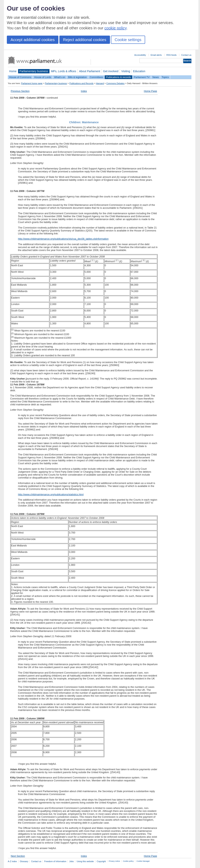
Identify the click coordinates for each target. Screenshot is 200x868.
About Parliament (90, 71)
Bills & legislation (77, 77)
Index (84, 91)
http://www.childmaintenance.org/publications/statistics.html (51, 494)
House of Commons (20, 77)
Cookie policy (128, 861)
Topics (165, 77)
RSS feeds (171, 55)
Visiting (126, 71)
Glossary (24, 861)
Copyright (101, 861)
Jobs (71, 861)
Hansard (100, 83)
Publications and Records (81, 83)
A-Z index (12, 861)
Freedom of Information (55, 861)
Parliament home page (32, 83)
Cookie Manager (143, 861)
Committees (96, 77)
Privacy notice (114, 861)
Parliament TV (142, 77)
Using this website (85, 861)
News (156, 77)
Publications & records (118, 77)
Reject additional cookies (85, 40)
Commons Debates (115, 83)
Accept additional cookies (33, 40)
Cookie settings (128, 40)
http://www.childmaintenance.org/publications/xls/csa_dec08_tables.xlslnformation (63, 239)
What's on (60, 77)
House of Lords (43, 77)
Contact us (186, 55)
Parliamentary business (34, 71)
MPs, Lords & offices (64, 71)
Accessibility (140, 55)
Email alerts (156, 55)
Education (139, 71)
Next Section (18, 856)
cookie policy (116, 28)
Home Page (150, 91)
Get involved (111, 71)
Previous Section (20, 91)
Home (13, 71)
